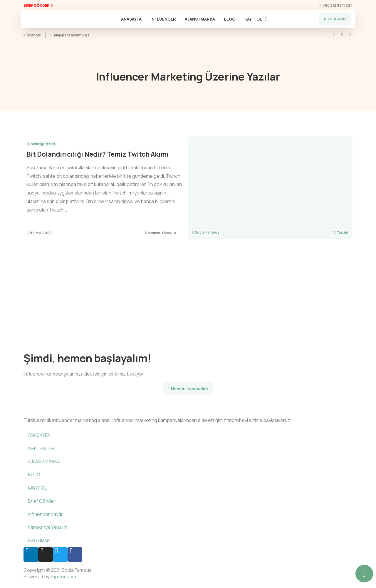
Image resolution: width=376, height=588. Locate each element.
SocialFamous (207, 232)
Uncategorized (41, 144)
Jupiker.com (63, 577)
